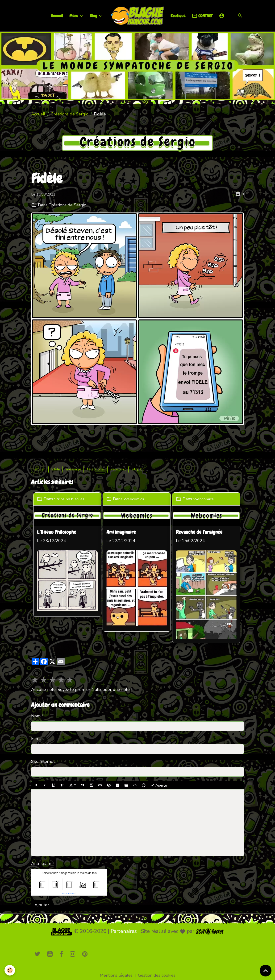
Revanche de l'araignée (202, 532)
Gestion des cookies (157, 972)
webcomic (118, 469)
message (74, 469)
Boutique (178, 16)
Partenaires (124, 928)
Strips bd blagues (71, 499)
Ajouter (42, 902)
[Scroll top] (266, 971)
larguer (39, 469)
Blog (94, 16)
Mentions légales (116, 972)
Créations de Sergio (70, 114)
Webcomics (136, 499)
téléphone (95, 469)
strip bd (138, 469)
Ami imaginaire (123, 532)
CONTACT (202, 16)
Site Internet (43, 759)
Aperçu (159, 782)
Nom (36, 713)
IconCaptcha (68, 891)
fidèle (55, 469)
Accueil (57, 16)
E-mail (37, 736)
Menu (74, 16)
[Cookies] (10, 970)
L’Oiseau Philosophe (57, 532)
